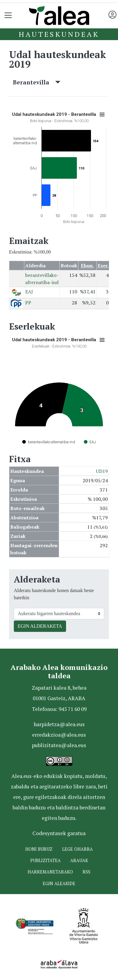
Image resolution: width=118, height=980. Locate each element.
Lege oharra (77, 849)
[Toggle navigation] (8, 15)
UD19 (102, 471)
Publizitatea (45, 860)
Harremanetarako (50, 872)
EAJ (29, 292)
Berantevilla (37, 82)
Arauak (79, 860)
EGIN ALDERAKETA (40, 626)
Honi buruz (39, 849)
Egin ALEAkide (59, 883)
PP (28, 303)
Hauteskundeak (59, 34)
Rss (86, 872)
